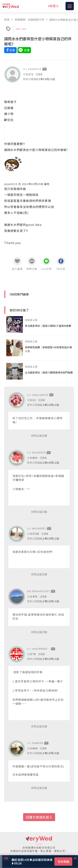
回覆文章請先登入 (39, 817)
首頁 (7, 19)
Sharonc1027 (41, 591)
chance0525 (40, 395)
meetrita (38, 743)
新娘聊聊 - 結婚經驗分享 (29, 19)
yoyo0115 (35, 69)
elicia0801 (39, 528)
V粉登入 (53, 6)
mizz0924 (39, 452)
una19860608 (41, 648)
